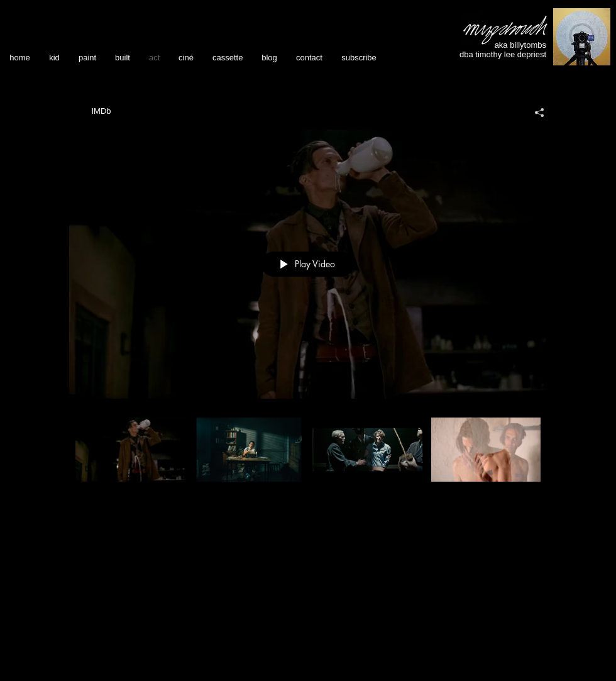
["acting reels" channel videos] (308, 458)
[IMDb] (101, 111)
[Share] (535, 113)
